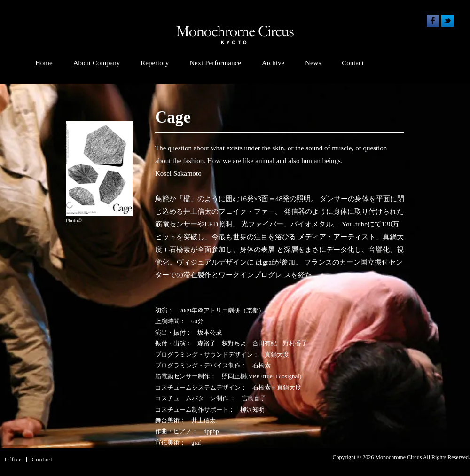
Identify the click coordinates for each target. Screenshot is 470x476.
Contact (353, 63)
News (313, 63)
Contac (41, 460)
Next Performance (215, 63)
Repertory (155, 63)
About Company (97, 63)
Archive (273, 63)
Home (44, 63)
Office (13, 460)
